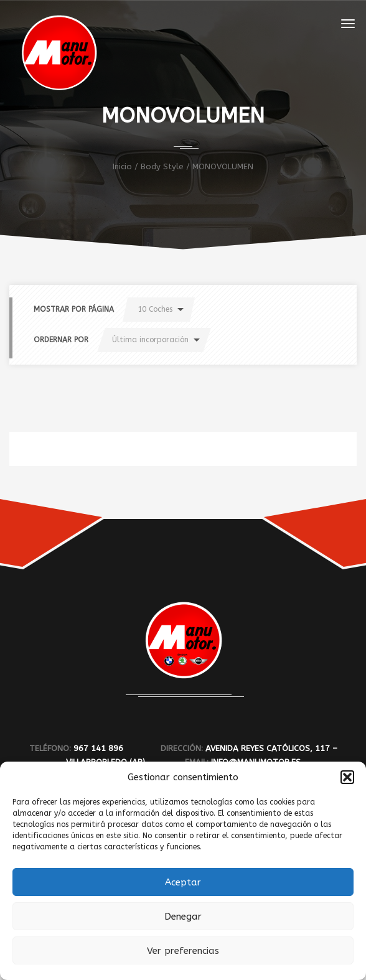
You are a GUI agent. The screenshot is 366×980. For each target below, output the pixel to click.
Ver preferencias (183, 951)
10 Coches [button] (155, 309)
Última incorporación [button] (150, 340)
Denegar (183, 917)
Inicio (122, 166)
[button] (347, 777)
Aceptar (183, 882)
